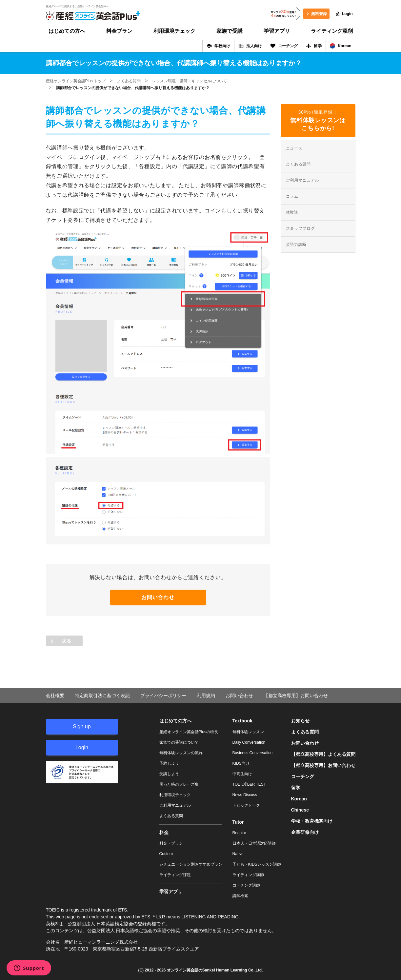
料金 (164, 833)
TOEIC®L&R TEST (249, 784)
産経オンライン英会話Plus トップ (76, 81)
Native (238, 854)
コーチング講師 (246, 885)
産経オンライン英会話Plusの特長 (189, 732)
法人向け (250, 46)
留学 (314, 46)
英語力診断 (296, 245)
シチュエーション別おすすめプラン (191, 864)
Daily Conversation (249, 742)
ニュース (294, 148)
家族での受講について (179, 742)
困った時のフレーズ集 (179, 784)
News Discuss (245, 795)
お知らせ (300, 721)
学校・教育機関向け (312, 821)
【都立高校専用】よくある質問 (323, 754)
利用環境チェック (174, 31)
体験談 (292, 212)
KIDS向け (241, 763)
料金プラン (119, 31)
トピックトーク (246, 805)
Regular (239, 833)
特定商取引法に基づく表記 (102, 696)
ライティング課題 (175, 875)
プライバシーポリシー (163, 696)
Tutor (238, 822)
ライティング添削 (332, 31)
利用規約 (206, 696)
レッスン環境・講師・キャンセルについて (190, 81)
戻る (66, 641)
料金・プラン (171, 843)
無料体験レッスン (248, 732)
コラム (292, 196)
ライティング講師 (248, 875)
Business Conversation (253, 753)
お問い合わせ (158, 597)
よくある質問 (129, 81)
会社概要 (55, 696)
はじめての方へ (67, 31)
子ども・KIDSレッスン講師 (257, 864)
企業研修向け (305, 832)
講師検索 (240, 896)
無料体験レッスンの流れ (181, 753)
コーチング (284, 46)
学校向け (218, 46)
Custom (166, 854)
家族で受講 (230, 31)
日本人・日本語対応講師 (254, 843)
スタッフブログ (301, 228)
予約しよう (169, 763)
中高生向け (242, 774)
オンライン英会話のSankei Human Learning (207, 970)
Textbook (242, 721)
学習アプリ (277, 31)
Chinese (300, 810)
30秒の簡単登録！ (318, 121)
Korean (341, 46)
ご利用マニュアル (303, 180)
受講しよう (169, 774)
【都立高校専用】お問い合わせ (296, 696)
